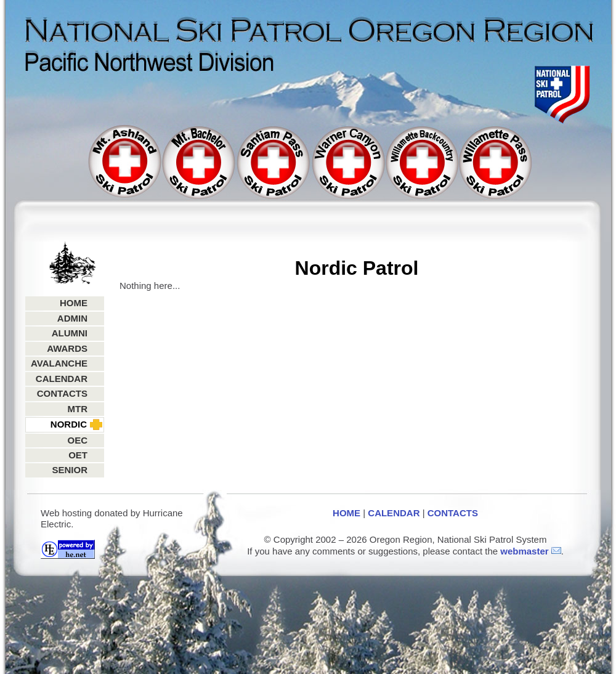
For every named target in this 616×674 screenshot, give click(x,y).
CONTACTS (62, 393)
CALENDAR (62, 379)
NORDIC (69, 424)
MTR (78, 409)
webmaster (524, 551)
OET (78, 455)
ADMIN (72, 318)
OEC (77, 440)
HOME (74, 303)
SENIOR (70, 470)
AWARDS (67, 348)
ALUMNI (70, 333)
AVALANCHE (59, 363)
